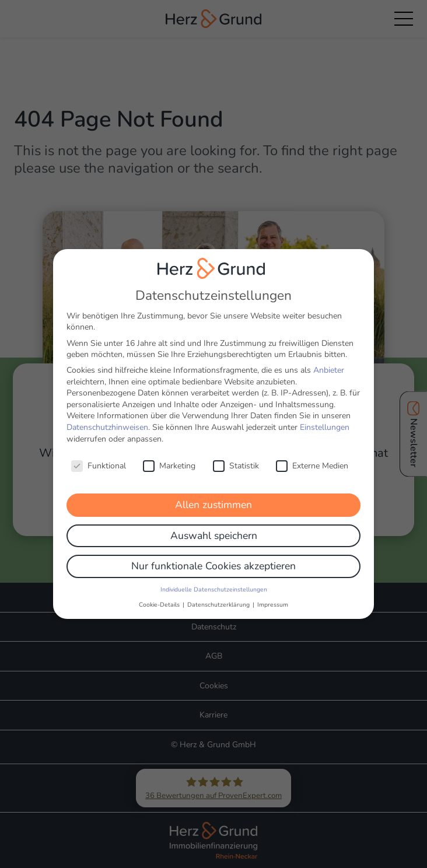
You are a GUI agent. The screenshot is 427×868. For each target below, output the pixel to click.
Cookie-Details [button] (160, 595)
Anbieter (329, 361)
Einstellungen (325, 419)
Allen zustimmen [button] (213, 496)
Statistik (236, 456)
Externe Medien (312, 456)
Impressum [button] (273, 595)
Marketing (169, 456)
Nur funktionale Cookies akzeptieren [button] (213, 557)
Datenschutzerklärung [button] (219, 595)
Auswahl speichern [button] (214, 526)
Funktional (99, 456)
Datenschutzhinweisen (107, 419)
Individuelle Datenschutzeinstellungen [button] (214, 581)
